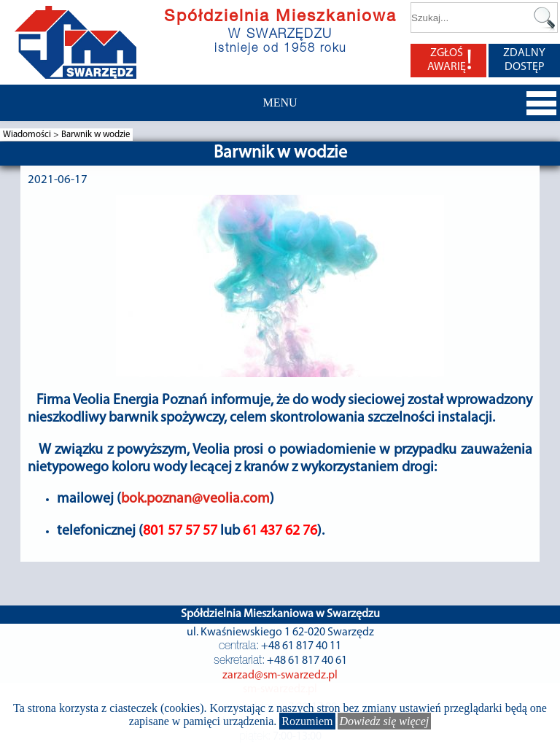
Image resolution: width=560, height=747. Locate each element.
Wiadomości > (32, 135)
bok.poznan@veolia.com (195, 499)
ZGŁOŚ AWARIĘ (450, 61)
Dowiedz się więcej (385, 721)
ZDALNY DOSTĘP (524, 60)
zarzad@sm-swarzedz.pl (280, 676)
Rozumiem (307, 721)
